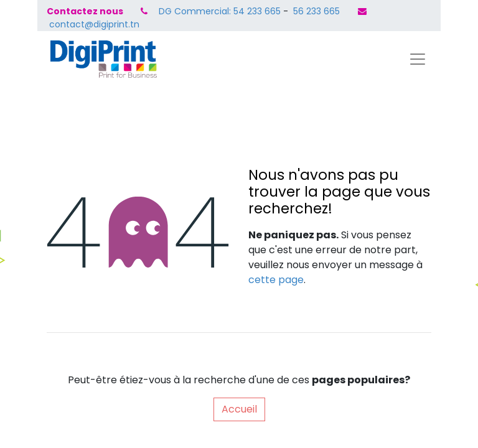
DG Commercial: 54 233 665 (220, 11)
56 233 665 (315, 11)
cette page (276, 280)
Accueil (239, 409)
